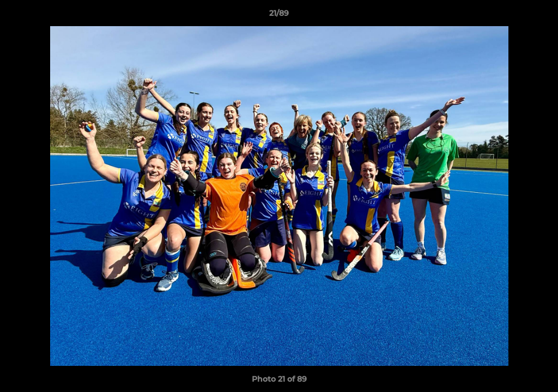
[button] (538, 16)
